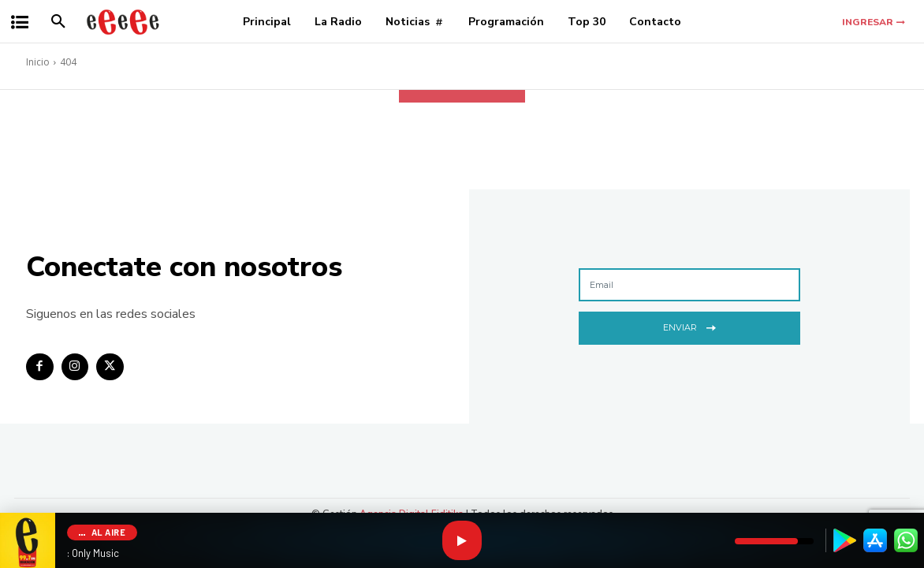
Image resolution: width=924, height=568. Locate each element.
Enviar (689, 326)
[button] (58, 22)
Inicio (38, 62)
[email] (689, 285)
